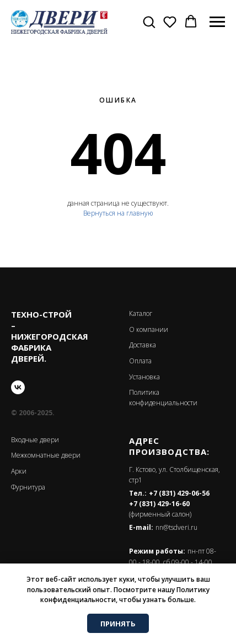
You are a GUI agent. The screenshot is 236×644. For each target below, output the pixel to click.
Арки (19, 471)
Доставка (143, 345)
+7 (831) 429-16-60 (159, 504)
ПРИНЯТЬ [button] (118, 624)
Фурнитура (28, 487)
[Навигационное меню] (217, 22)
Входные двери (35, 440)
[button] (149, 22)
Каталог (141, 313)
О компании (149, 329)
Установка (144, 377)
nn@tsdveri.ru (176, 527)
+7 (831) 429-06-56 (179, 493)
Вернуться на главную (118, 213)
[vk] (18, 387)
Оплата (140, 361)
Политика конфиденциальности (163, 398)
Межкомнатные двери (46, 455)
